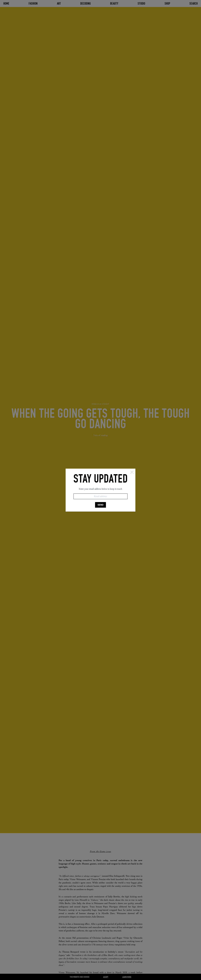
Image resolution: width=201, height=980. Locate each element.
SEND (100, 505)
